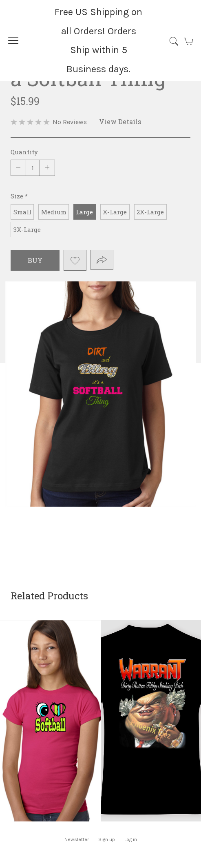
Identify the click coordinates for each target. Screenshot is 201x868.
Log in (131, 839)
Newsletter (77, 839)
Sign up (107, 839)
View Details (120, 121)
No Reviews (70, 122)
